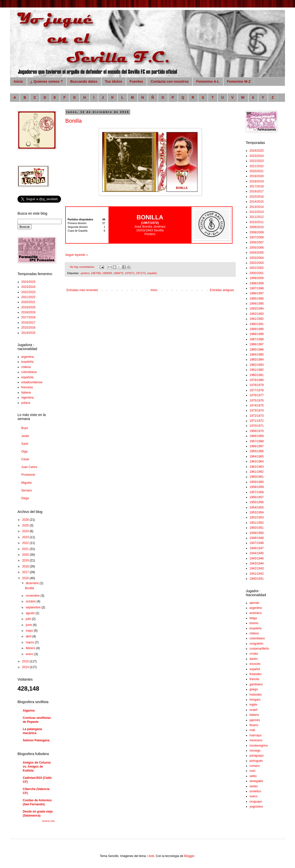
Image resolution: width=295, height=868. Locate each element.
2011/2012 (257, 217)
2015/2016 (28, 328)
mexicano (256, 740)
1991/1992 (257, 319)
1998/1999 (257, 283)
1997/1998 (257, 288)
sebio (253, 776)
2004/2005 (257, 253)
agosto (31, 613)
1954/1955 (257, 507)
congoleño (256, 644)
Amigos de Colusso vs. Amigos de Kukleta (37, 767)
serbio (254, 786)
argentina (27, 357)
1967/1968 (257, 441)
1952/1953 (257, 517)
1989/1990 (257, 329)
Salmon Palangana (36, 740)
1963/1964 (257, 461)
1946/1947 (257, 548)
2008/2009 (257, 232)
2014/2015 (28, 333)
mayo (30, 631)
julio (29, 619)
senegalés (256, 781)
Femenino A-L (208, 81)
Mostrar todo (48, 821)
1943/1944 (257, 563)
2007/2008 (257, 237)
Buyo (25, 428)
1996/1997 (257, 293)
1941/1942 (257, 574)
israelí (253, 710)
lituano (254, 725)
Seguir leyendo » (76, 255)
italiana (26, 393)
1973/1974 (257, 411)
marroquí (255, 735)
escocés (255, 664)
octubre (31, 601)
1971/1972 (257, 421)
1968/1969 (257, 436)
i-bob (151, 856)
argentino (256, 608)
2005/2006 (257, 248)
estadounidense (32, 382)
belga (253, 618)
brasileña (27, 362)
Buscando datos (84, 81)
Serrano (27, 490)
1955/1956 (257, 502)
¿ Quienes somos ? (47, 81)
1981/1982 (257, 370)
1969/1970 (257, 431)
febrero (31, 648)
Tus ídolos (114, 81)
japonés (255, 720)
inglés (253, 705)
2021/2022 (28, 297)
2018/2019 (28, 312)
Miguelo (26, 483)
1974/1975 (257, 406)
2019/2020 (28, 307)
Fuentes (136, 81)
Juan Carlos (29, 467)
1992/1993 (257, 314)
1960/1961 (257, 477)
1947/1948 (257, 543)
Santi (25, 444)
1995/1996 (257, 299)
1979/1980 (257, 380)
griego (254, 689)
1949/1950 (257, 533)
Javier (25, 436)
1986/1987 (257, 344)
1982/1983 (257, 365)
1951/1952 (257, 523)
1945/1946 (257, 558)
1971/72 (141, 273)
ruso (252, 771)
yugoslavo (256, 807)
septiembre (34, 607)
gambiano (256, 684)
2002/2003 (257, 263)
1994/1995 (257, 304)
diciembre (33, 583)
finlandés (255, 674)
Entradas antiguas (222, 290)
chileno (254, 633)
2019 (26, 560)
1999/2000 (257, 278)
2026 (26, 520)
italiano (254, 715)
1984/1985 (257, 355)
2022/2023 (28, 292)
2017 (26, 572)
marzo (30, 642)
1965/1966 (257, 451)
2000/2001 (257, 273)
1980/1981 (257, 375)
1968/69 (107, 273)
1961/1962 (257, 472)
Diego (25, 498)
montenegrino (259, 746)
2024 (26, 531)
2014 (26, 667)
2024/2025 (28, 282)
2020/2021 (28, 302)
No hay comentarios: (83, 267)
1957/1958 (257, 492)
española (27, 377)
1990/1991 (257, 324)
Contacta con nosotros (169, 81)
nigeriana (27, 398)
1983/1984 (257, 360)
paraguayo (257, 756)
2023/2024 (28, 287)
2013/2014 (257, 207)
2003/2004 (257, 258)
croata (254, 654)
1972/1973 (257, 416)
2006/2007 (257, 242)
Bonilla (73, 121)
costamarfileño (259, 649)
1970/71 (130, 273)
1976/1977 (257, 395)
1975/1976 (257, 401)
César (25, 459)
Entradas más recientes (82, 290)
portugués (256, 761)
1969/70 (118, 273)
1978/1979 (257, 385)
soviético (255, 791)
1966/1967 (257, 446)
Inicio (18, 81)
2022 (26, 543)
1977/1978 (257, 390)
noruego (255, 751)
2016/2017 (28, 323)
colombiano (257, 638)
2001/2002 (257, 268)
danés (254, 659)
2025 (26, 525)
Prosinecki (28, 475)
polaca (26, 403)
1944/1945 (257, 553)
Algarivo (29, 711)
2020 (26, 555)
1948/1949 (257, 538)
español (152, 273)
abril (29, 636)
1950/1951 (257, 528)
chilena (26, 367)
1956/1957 (257, 497)
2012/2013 (257, 212)
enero (30, 654)
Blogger (189, 856)
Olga (24, 451)
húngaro (255, 700)
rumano (255, 766)
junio (29, 625)
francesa (27, 387)
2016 (26, 578)
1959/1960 (257, 482)
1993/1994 (257, 309)
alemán (254, 603)
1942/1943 (257, 568)
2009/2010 (257, 227)
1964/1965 (257, 456)
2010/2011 (257, 222)
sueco (253, 796)
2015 (26, 661)
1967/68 (96, 273)
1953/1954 (257, 512)
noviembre (33, 596)
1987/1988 (257, 339)
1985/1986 (257, 350)
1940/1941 (257, 579)
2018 (26, 566)
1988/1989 (257, 334)
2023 (26, 537)
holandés (256, 695)
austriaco (256, 613)
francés (254, 679)
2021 (26, 549)
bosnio (254, 623)
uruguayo (256, 802)
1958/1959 (257, 487)
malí (252, 730)
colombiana (29, 372)
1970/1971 (257, 426)
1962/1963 (257, 467)
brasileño (256, 628)
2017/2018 (28, 317)
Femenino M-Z (239, 81)
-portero (85, 273)
